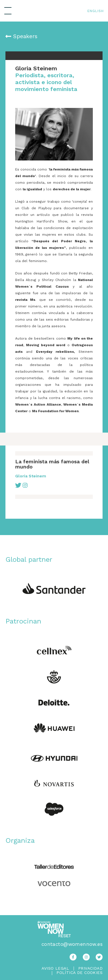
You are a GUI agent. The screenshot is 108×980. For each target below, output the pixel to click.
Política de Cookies (79, 973)
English (96, 11)
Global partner (29, 559)
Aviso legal (55, 968)
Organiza (20, 840)
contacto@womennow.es (72, 944)
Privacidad (90, 968)
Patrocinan (23, 621)
